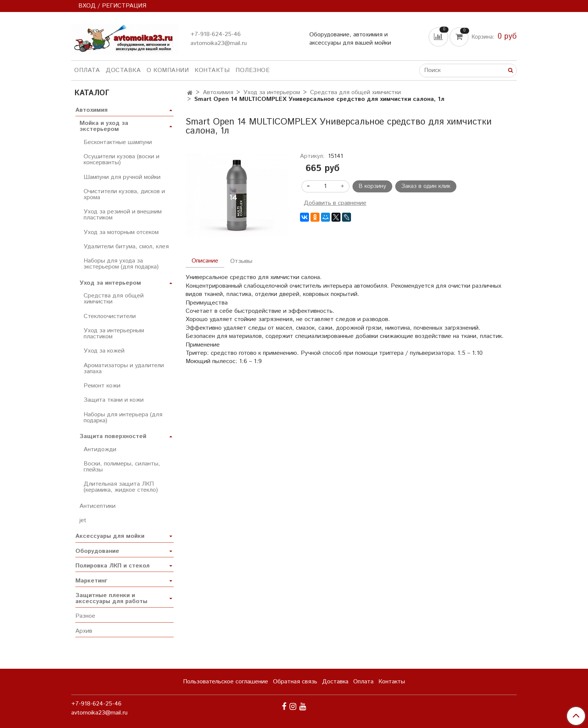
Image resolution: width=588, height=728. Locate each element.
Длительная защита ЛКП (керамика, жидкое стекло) (121, 487)
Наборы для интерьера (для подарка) (123, 418)
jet (83, 520)
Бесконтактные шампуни (118, 142)
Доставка (123, 70)
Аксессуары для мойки (110, 536)
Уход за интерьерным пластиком (114, 334)
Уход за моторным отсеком (121, 232)
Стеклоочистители (110, 316)
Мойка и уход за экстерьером (104, 126)
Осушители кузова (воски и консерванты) (121, 160)
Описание (205, 261)
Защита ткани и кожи (114, 400)
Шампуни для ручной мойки (122, 177)
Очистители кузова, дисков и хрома (124, 194)
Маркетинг (91, 581)
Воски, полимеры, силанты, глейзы (122, 467)
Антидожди (100, 450)
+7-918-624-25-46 (216, 34)
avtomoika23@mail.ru (219, 43)
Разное (85, 616)
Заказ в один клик (426, 186)
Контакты (212, 70)
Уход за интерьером (272, 92)
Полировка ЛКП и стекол (112, 566)
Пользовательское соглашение (226, 682)
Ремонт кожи (102, 386)
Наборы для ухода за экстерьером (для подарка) (121, 264)
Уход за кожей (104, 351)
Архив (84, 631)
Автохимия (218, 92)
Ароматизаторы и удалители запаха (124, 369)
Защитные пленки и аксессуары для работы (111, 598)
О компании (168, 70)
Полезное (253, 70)
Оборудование (97, 551)
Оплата (87, 70)
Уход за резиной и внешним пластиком (123, 215)
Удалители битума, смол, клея (126, 247)
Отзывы (241, 261)
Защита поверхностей (113, 436)
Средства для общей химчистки (355, 92)
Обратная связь (295, 682)
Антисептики (97, 506)
